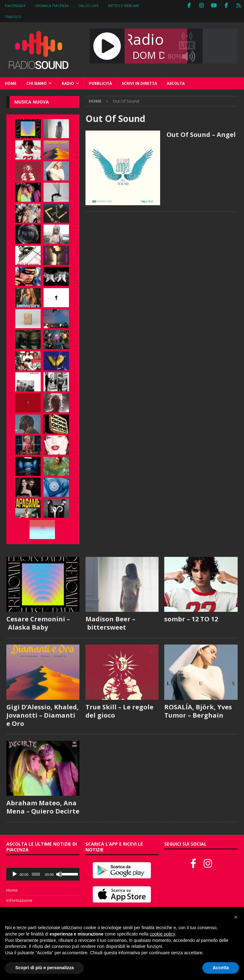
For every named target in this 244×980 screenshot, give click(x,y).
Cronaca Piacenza (52, 6)
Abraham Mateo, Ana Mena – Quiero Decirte (43, 807)
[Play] (15, 874)
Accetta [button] (221, 968)
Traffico (13, 17)
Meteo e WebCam (123, 6)
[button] (236, 917)
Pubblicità (100, 83)
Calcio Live (88, 6)
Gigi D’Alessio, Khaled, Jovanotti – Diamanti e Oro (43, 715)
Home (11, 83)
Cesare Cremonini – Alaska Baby (38, 623)
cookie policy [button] (162, 934)
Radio (68, 83)
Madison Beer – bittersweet (110, 623)
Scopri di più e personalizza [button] (44, 968)
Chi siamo (37, 83)
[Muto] (59, 874)
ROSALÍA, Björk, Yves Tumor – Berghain (198, 711)
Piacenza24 (15, 6)
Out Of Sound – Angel (201, 135)
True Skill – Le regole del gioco (119, 711)
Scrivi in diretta (139, 83)
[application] (43, 874)
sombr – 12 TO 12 (191, 619)
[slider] (36, 874)
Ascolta (176, 83)
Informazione (19, 900)
